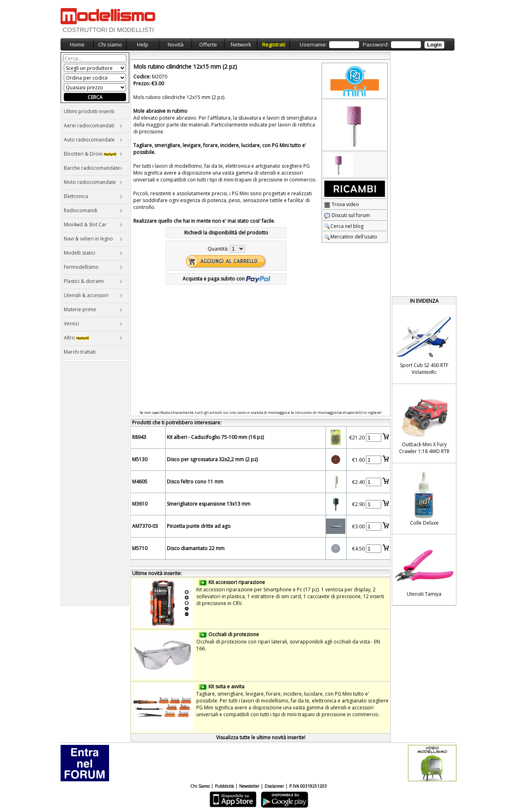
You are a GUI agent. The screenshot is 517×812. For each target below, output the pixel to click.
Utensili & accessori (93, 295)
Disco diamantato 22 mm (196, 548)
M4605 (140, 482)
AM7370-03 (145, 526)
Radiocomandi (93, 210)
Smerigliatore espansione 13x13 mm (209, 504)
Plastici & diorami (93, 281)
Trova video (342, 204)
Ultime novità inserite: (157, 573)
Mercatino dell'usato (351, 237)
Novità (175, 44)
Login (434, 45)
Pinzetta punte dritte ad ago (199, 526)
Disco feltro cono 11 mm (195, 482)
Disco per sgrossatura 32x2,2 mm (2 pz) (212, 459)
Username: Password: (372, 45)
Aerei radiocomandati (93, 125)
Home (77, 44)
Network (241, 44)
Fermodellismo (93, 267)
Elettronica (93, 196)
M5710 (140, 548)
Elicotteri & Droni (93, 154)
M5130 (140, 459)
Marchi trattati (80, 352)
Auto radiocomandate (93, 140)
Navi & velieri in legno (93, 239)
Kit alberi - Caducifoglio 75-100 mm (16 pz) (215, 437)
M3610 (140, 504)
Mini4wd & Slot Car (93, 225)
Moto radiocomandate (93, 182)
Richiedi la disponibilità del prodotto (226, 233)
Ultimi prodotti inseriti (89, 111)
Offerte (208, 44)
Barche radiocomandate (93, 168)
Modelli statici (93, 253)
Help (143, 44)
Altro (93, 338)
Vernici (93, 324)
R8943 (139, 437)
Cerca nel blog (344, 226)
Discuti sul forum (347, 215)
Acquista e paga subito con (226, 279)
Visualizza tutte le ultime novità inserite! (261, 737)
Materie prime (93, 309)
